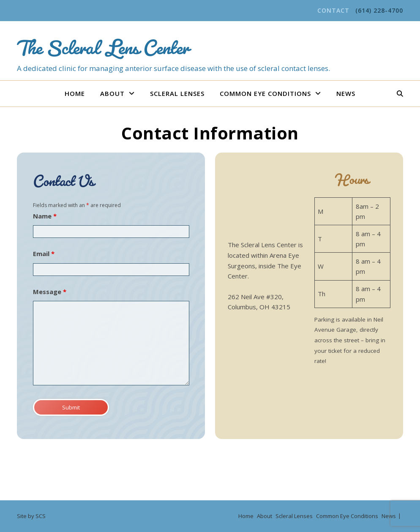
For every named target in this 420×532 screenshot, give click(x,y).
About (112, 93)
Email (44, 254)
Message (50, 292)
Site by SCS (31, 516)
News (346, 93)
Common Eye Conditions (265, 93)
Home (75, 93)
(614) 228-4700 (379, 10)
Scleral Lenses (177, 93)
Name (45, 216)
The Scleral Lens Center (103, 43)
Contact (333, 10)
